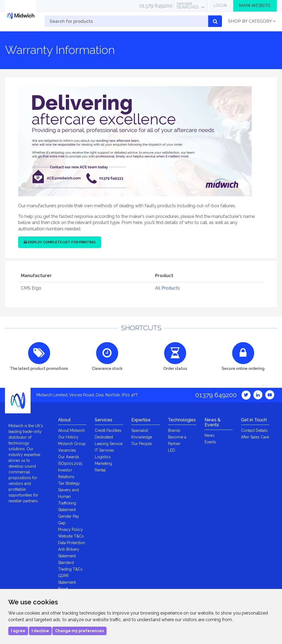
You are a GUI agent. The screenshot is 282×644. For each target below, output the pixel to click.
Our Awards (69, 457)
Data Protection (72, 543)
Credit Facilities (108, 430)
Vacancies (67, 450)
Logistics (103, 457)
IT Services (104, 450)
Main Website (255, 6)
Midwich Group (72, 444)
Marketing (103, 463)
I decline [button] (40, 631)
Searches (188, 6)
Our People (142, 444)
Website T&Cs (71, 536)
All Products (167, 288)
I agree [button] (18, 631)
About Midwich (71, 430)
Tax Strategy (69, 483)
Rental (100, 470)
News (210, 435)
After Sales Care (255, 437)
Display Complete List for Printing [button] (60, 242)
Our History (68, 437)
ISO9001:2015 (70, 463)
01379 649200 (156, 6)
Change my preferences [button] (79, 631)
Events (210, 442)
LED (172, 450)
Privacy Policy (70, 530)
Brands (174, 430)
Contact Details (254, 430)
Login (220, 6)
